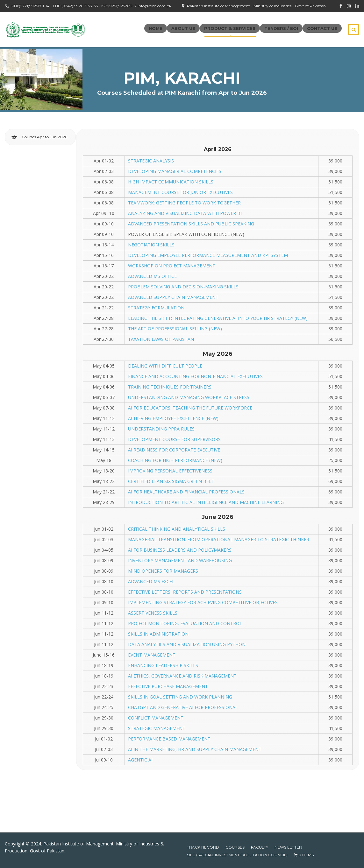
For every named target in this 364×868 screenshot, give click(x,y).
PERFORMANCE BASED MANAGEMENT (169, 739)
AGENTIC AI (140, 760)
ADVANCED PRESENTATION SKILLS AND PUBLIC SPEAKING (191, 224)
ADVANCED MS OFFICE (152, 276)
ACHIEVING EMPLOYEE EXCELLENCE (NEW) (173, 418)
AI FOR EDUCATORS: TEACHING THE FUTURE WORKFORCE (190, 408)
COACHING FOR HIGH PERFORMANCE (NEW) (175, 460)
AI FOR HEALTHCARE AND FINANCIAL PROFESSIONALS (186, 492)
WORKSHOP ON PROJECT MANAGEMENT (172, 266)
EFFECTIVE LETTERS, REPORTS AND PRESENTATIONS (185, 592)
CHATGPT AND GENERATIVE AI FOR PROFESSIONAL (183, 707)
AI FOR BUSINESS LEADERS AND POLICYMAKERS (180, 550)
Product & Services (230, 28)
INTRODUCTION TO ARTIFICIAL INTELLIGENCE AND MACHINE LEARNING (206, 502)
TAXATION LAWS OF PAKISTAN (161, 339)
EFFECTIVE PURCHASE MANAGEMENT (168, 686)
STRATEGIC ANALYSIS (151, 161)
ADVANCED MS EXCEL (151, 581)
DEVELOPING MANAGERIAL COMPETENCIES (175, 171)
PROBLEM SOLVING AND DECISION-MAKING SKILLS (183, 287)
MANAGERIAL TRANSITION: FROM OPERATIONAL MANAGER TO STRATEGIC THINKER (219, 539)
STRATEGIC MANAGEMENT (157, 728)
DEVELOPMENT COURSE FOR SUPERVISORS (174, 439)
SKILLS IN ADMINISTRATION (158, 634)
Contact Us (322, 28)
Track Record (203, 847)
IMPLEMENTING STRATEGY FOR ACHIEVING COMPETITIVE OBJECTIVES (203, 602)
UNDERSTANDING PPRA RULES (161, 429)
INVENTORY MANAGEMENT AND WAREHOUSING (180, 560)
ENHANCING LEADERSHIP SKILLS (163, 665)
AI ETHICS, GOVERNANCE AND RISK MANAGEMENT (182, 676)
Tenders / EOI (281, 28)
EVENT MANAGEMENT (152, 655)
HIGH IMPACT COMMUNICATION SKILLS (171, 182)
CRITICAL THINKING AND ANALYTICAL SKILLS (177, 529)
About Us (183, 28)
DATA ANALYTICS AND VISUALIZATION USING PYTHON (187, 644)
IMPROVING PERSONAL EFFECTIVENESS (170, 471)
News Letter (288, 847)
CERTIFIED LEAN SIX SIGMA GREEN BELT (171, 481)
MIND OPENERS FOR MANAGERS (163, 571)
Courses (235, 847)
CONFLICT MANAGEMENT (156, 718)
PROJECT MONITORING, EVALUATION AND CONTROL (185, 623)
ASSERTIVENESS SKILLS (153, 613)
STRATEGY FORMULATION (156, 308)
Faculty (260, 847)
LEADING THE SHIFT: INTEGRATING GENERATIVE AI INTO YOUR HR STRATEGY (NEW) (218, 318)
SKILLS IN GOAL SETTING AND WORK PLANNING (180, 697)
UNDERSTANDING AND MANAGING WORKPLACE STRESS (189, 397)
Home (156, 28)
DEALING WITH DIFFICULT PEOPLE (165, 366)
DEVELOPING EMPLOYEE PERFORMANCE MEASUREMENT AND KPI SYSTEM (208, 255)
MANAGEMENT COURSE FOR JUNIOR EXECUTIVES (180, 192)
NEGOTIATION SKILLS (151, 245)
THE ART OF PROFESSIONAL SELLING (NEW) (175, 329)
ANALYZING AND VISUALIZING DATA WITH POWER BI (185, 213)
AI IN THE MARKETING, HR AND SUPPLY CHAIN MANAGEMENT (195, 749)
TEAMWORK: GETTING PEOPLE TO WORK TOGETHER (184, 203)
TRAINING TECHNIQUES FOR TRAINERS (170, 387)
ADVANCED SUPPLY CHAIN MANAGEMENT (173, 297)
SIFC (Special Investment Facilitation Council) (237, 855)
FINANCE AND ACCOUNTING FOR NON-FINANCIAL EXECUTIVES (195, 376)
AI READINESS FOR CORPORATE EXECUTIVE (174, 450)
